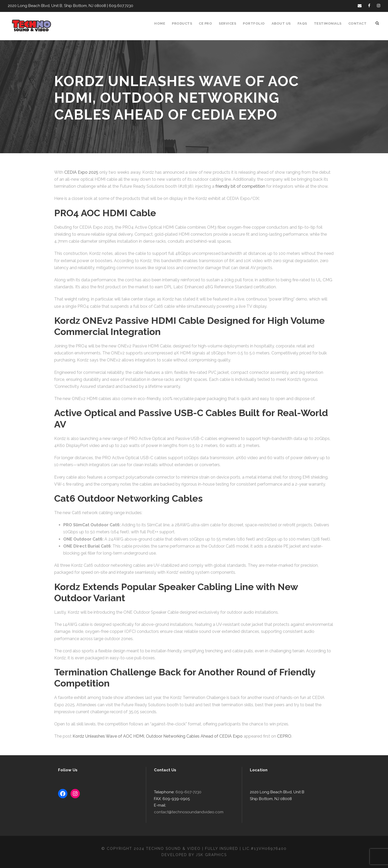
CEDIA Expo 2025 (80, 172)
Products (185, 23)
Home (163, 23)
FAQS (304, 23)
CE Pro (208, 23)
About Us (284, 23)
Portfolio (257, 23)
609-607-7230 (186, 799)
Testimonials (329, 23)
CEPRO (277, 736)
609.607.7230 (117, 6)
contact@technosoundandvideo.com (199, 812)
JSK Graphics (212, 855)
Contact (358, 23)
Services (231, 23)
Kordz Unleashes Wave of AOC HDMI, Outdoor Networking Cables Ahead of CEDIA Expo (153, 736)
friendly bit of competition (211, 186)
